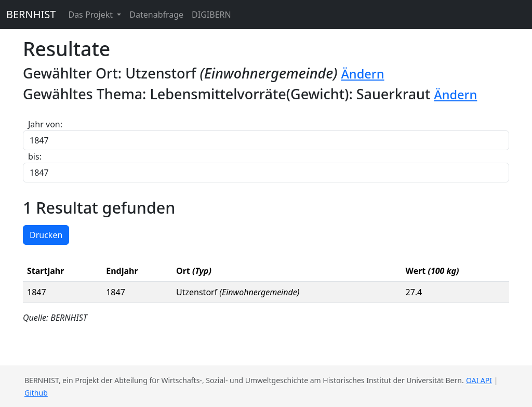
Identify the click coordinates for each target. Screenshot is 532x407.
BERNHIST (31, 14)
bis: (35, 156)
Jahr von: (45, 124)
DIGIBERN (211, 15)
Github (36, 393)
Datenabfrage (156, 15)
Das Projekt (91, 15)
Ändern (362, 74)
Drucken (46, 235)
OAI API (479, 380)
